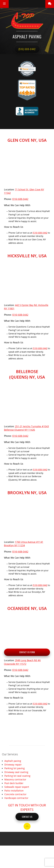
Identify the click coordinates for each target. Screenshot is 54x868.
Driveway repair (13, 765)
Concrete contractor (15, 794)
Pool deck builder (14, 783)
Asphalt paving (13, 761)
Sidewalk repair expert (17, 787)
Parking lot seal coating (17, 776)
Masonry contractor (15, 779)
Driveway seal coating (16, 772)
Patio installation (14, 791)
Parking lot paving (15, 768)
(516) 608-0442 (27, 49)
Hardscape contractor (16, 798)
